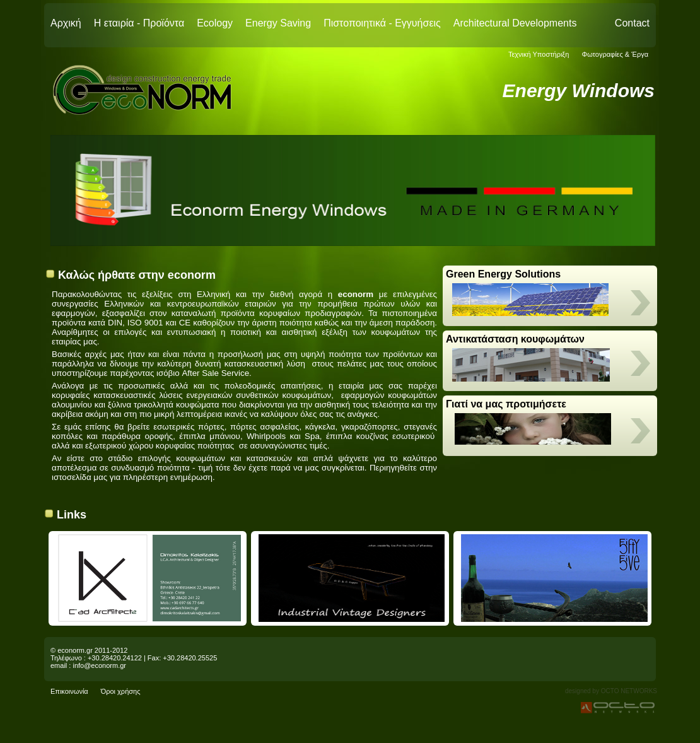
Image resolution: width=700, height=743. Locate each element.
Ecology (215, 23)
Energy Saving (278, 23)
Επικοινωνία (69, 691)
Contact (632, 23)
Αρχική (66, 23)
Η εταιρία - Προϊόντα (139, 23)
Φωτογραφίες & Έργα (615, 54)
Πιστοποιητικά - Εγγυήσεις (382, 23)
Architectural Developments (515, 23)
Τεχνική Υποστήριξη (539, 54)
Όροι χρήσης (121, 691)
